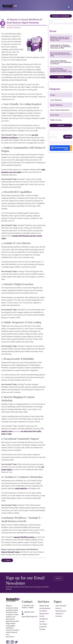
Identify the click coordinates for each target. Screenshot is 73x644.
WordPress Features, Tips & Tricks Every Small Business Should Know (60, 39)
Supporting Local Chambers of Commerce (61, 614)
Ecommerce (43, 627)
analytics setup (7, 431)
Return (7, 560)
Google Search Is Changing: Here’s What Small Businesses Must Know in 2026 (61, 46)
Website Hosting (56, 120)
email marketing (21, 488)
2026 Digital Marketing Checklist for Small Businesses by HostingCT (61, 62)
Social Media (55, 115)
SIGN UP (58, 578)
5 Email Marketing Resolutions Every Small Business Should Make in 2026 (61, 70)
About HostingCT (61, 606)
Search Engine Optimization (60, 110)
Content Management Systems (44, 619)
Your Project (43, 624)
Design (53, 95)
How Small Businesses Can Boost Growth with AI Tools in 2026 (61, 54)
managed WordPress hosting (24, 537)
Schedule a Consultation (61, 16)
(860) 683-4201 (28, 612)
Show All (61, 77)
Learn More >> (10, 637)
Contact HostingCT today (10, 552)
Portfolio (42, 629)
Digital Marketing (56, 105)
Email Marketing (56, 100)
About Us (58, 608)
